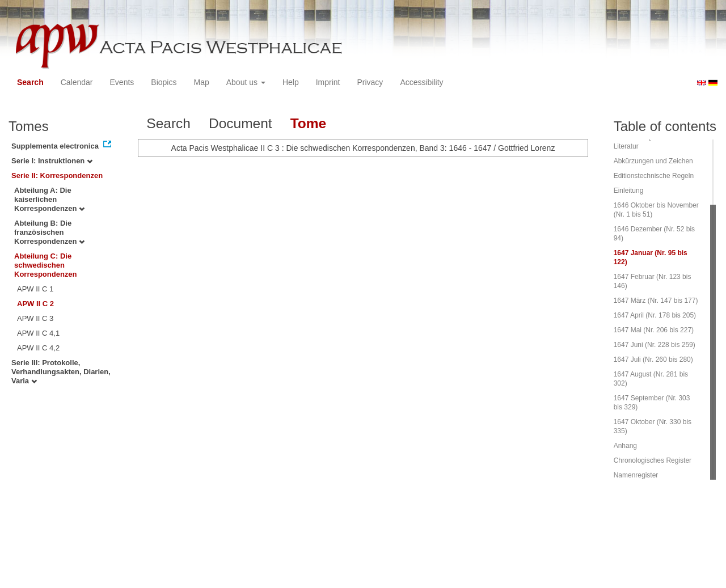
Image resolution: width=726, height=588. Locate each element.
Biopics (164, 82)
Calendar (77, 82)
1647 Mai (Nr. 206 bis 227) (654, 330)
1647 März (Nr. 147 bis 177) (656, 301)
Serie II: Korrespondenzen (57, 175)
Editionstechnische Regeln (654, 176)
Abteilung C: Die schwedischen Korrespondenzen (46, 265)
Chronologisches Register (653, 460)
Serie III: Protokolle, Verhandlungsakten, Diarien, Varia (61, 372)
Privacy (370, 82)
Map (201, 82)
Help (291, 82)
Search (30, 82)
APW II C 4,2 (38, 348)
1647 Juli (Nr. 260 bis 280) (653, 359)
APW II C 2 (35, 304)
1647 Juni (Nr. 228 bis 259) (655, 345)
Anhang (625, 446)
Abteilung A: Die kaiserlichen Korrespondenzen (49, 199)
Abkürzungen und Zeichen (653, 161)
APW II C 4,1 (38, 333)
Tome (309, 123)
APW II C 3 (35, 318)
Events (122, 82)
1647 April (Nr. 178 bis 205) (655, 315)
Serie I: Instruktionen (52, 161)
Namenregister (636, 475)
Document (240, 123)
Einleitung (629, 191)
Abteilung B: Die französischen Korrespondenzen (49, 232)
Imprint (328, 82)
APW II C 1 (35, 289)
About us (246, 82)
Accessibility (421, 82)
